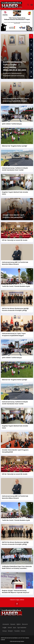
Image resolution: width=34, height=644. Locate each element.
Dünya (5, 631)
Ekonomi (25, 624)
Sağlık (4, 628)
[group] (17, 56)
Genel (10, 628)
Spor (15, 628)
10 (31, 77)
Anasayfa (6, 624)
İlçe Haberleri (22, 628)
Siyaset (13, 624)
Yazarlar (17, 631)
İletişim (10, 631)
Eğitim (19, 624)
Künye (23, 631)
